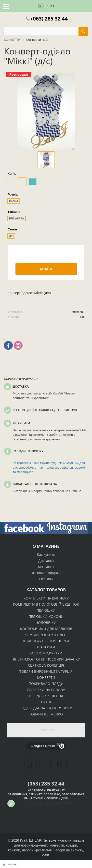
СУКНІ (46, 702)
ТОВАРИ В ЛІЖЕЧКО (46, 714)
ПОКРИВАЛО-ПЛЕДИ (46, 684)
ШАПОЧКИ (46, 647)
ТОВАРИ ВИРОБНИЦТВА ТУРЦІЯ (46, 671)
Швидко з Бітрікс (43, 746)
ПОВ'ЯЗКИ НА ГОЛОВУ (46, 690)
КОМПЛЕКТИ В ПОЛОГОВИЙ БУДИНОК (46, 604)
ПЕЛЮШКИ (46, 610)
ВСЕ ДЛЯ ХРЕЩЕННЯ (46, 696)
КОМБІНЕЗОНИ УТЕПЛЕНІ (46, 635)
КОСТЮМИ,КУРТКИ (46, 653)
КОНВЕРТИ (46, 677)
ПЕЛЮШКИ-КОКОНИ (46, 616)
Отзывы (46, 579)
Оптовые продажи (46, 573)
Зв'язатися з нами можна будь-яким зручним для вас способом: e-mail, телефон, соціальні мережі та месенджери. (49, 467)
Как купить (46, 554)
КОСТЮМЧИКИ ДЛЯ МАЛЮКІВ (46, 629)
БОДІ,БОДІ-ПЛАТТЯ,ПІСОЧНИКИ (46, 708)
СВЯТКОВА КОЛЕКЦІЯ (46, 665)
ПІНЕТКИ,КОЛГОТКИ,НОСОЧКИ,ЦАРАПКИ (46, 659)
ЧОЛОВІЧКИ (46, 623)
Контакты (46, 567)
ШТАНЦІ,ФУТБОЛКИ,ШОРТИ (46, 641)
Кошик (12, 864)
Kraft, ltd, (27, 840)
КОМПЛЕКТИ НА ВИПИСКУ (46, 598)
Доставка (46, 561)
